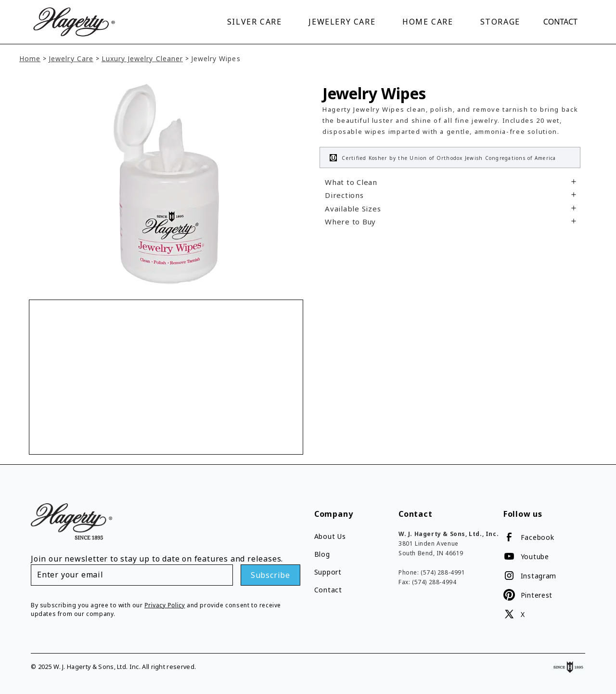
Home (30, 49)
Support (328, 562)
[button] (257, 17)
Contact (560, 17)
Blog (322, 544)
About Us (330, 527)
